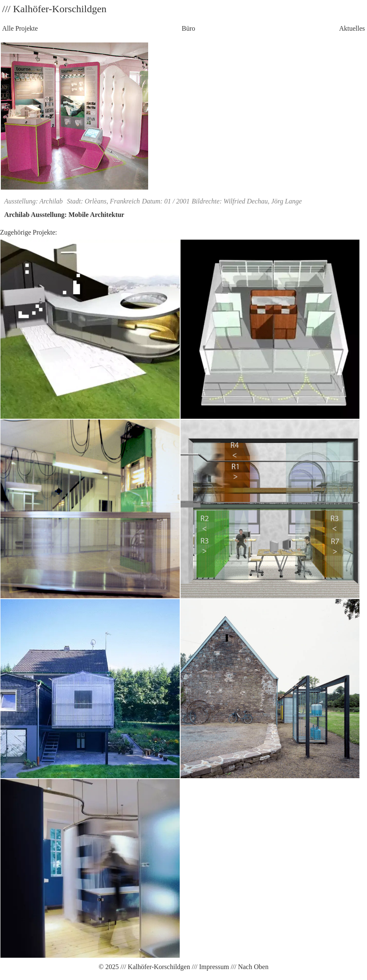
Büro (189, 28)
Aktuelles (352, 28)
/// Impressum (210, 967)
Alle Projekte (20, 28)
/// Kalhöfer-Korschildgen (154, 967)
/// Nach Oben (249, 967)
